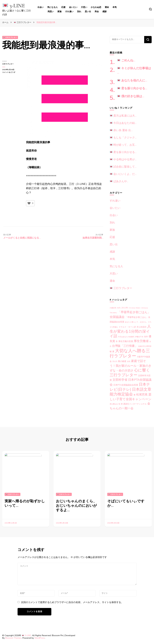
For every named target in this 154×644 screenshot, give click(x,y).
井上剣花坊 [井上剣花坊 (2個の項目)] (142, 327)
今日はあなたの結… (123, 123)
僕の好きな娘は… (131, 96)
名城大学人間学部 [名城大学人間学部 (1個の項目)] (145, 346)
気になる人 (53, 7)
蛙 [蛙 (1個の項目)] (119, 404)
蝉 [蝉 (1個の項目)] (122, 404)
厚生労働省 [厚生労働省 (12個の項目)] (141, 341)
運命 (107, 7)
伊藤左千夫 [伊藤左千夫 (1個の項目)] (139, 337)
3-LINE (14, 6)
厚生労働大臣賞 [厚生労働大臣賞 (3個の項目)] (126, 341)
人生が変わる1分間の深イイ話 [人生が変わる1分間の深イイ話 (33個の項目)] (130, 331)
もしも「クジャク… (123, 138)
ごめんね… (126, 60)
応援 (63, 7)
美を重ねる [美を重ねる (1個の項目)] (114, 404)
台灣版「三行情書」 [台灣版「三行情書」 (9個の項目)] (125, 346)
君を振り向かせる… (132, 88)
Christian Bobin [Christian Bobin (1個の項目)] (135, 308)
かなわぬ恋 (96, 7)
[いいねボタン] (29, 203)
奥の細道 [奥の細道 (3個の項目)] (122, 361)
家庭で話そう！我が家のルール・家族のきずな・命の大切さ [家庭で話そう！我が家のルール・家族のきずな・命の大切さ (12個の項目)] (130, 366)
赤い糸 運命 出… (121, 130)
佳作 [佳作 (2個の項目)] (146, 337)
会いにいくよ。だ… (123, 174)
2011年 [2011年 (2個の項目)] (125, 308)
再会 (97, 12)
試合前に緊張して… (123, 167)
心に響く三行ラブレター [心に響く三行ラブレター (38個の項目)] (130, 373)
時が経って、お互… (123, 145)
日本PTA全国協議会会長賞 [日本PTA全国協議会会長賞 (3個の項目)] (126, 385)
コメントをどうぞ (11, 72)
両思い (51, 12)
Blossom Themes (13, 638)
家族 (60, 12)
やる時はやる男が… (123, 159)
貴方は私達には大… (123, 116)
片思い (84, 7)
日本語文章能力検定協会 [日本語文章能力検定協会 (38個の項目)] (130, 392)
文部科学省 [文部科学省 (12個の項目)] (120, 380)
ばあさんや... (119, 181)
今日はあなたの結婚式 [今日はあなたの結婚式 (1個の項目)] (126, 337)
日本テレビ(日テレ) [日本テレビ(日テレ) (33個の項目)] (130, 387)
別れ (79, 12)
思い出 (88, 12)
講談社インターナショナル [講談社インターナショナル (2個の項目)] (135, 404)
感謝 (104, 12)
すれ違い (69, 12)
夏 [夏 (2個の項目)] (113, 352)
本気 (115, 7)
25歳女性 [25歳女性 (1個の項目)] (113, 308)
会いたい (73, 7)
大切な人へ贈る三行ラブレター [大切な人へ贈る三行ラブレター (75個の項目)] (130, 353)
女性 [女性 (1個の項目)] (129, 361)
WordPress (40, 638)
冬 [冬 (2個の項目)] (117, 341)
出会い (41, 7)
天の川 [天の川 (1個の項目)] (115, 361)
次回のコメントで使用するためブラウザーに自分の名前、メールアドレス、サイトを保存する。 (72, 602)
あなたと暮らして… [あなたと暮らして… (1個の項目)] (132, 322)
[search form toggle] (150, 9)
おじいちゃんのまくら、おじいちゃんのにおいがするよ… (76, 506)
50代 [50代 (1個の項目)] (119, 308)
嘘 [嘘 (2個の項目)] (111, 352)
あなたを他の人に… (132, 81)
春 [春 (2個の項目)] (135, 395)
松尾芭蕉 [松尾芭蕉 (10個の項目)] (142, 394)
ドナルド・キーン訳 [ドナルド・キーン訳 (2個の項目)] (127, 327)
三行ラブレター (10, 38)
